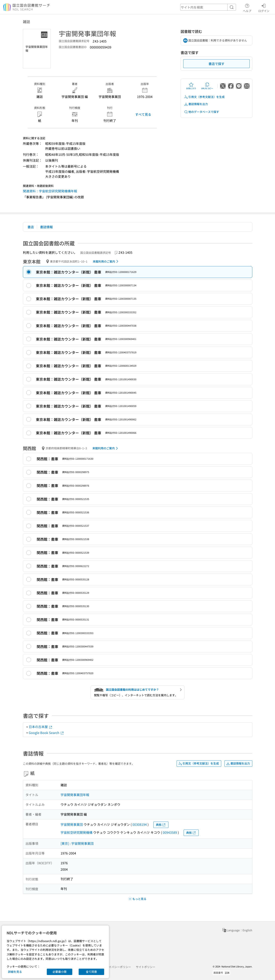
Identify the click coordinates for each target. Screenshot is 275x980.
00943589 (170, 832)
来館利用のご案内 (106, 261)
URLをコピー (207, 86)
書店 (31, 227)
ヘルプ (247, 7)
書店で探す (216, 64)
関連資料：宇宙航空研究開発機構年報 (50, 191)
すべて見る (143, 114)
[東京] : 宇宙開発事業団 (77, 843)
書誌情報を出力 (196, 104)
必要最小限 (60, 972)
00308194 (140, 824)
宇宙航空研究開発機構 (76, 832)
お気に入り (191, 86)
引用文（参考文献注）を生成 (204, 97)
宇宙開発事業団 (72, 824)
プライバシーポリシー (117, 967)
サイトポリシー (146, 967)
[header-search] (208, 7)
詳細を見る (15, 972)
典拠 (161, 825)
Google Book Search (46, 733)
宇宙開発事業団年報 (75, 795)
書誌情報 (46, 227)
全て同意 (91, 972)
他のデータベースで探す (202, 112)
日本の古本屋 (41, 727)
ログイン (264, 7)
